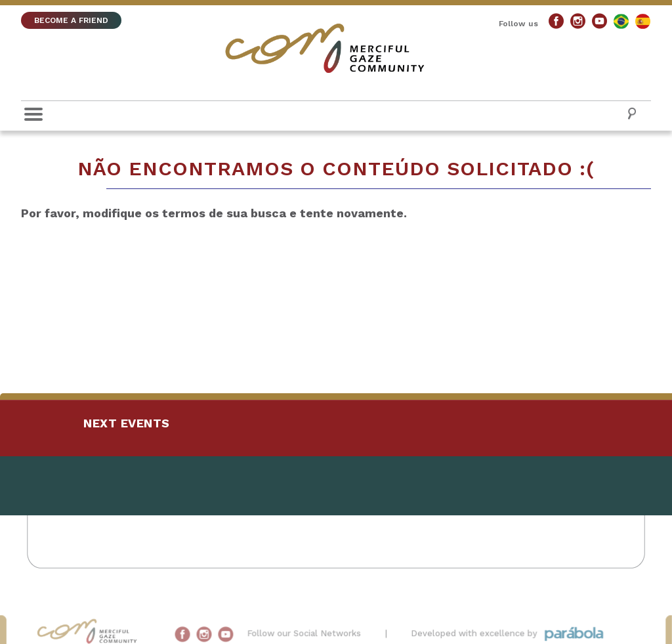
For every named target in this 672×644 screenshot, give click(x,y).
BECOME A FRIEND (71, 20)
